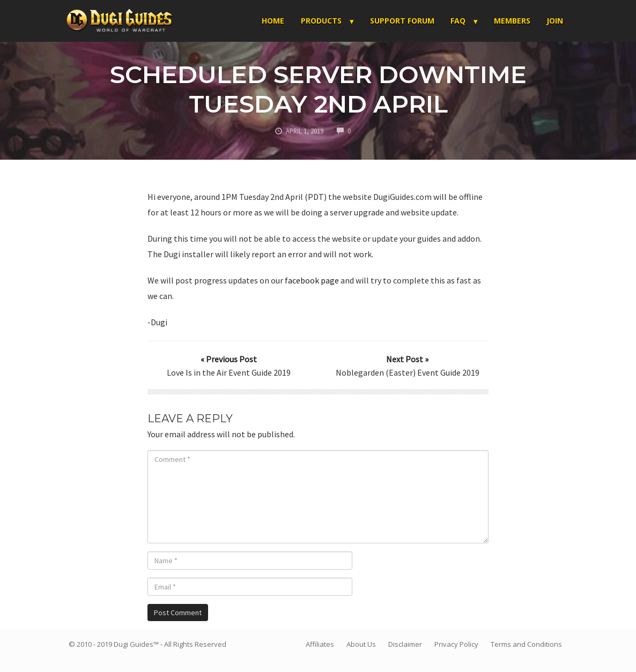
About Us (361, 644)
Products (321, 21)
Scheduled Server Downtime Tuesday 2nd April (318, 89)
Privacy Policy (456, 644)
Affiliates (320, 644)
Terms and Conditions (526, 644)
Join (555, 21)
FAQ (458, 21)
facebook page (312, 280)
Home (273, 21)
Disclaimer (405, 644)
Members (512, 21)
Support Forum (402, 21)
